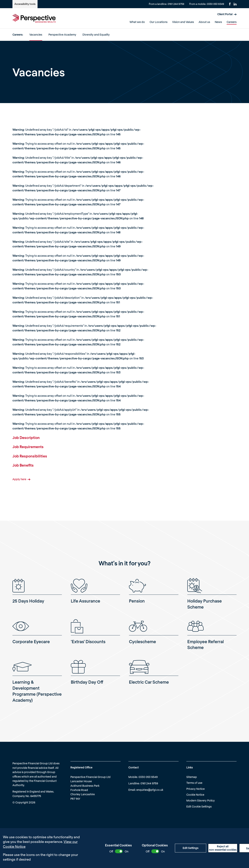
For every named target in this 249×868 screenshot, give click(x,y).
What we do (137, 22)
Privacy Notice (196, 789)
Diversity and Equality (96, 35)
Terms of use (194, 783)
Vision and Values (183, 22)
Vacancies (36, 35)
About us (204, 22)
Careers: (18, 35)
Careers (232, 22)
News (218, 22)
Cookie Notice (195, 795)
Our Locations (159, 22)
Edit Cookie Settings (199, 806)
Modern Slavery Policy (201, 800)
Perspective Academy (62, 35)
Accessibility (25, 4)
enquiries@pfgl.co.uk (150, 790)
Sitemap (192, 777)
